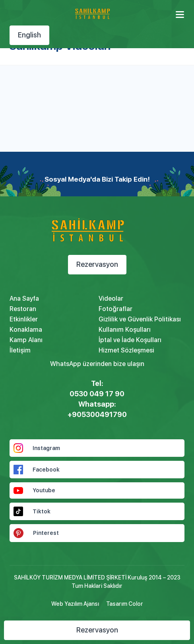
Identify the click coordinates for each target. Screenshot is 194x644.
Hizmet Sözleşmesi (126, 350)
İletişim (20, 350)
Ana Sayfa (24, 299)
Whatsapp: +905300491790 (97, 410)
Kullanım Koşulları (125, 330)
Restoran (23, 309)
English (29, 35)
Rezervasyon (97, 265)
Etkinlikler (24, 319)
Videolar (111, 299)
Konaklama (26, 330)
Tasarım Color (125, 604)
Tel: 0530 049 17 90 (97, 389)
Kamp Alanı (26, 340)
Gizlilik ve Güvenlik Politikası (140, 319)
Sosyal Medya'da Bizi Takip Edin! (97, 179)
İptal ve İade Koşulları (130, 340)
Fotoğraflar (115, 309)
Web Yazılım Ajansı (75, 604)
